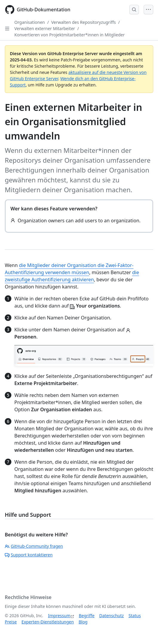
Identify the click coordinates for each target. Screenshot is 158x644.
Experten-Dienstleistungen (48, 622)
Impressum (59, 616)
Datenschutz (111, 616)
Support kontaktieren (29, 555)
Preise (11, 622)
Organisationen (30, 22)
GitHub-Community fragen (34, 546)
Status (135, 616)
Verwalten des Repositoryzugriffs (83, 22)
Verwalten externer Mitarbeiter (45, 28)
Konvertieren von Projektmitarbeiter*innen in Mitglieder (70, 35)
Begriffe (87, 616)
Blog (83, 622)
